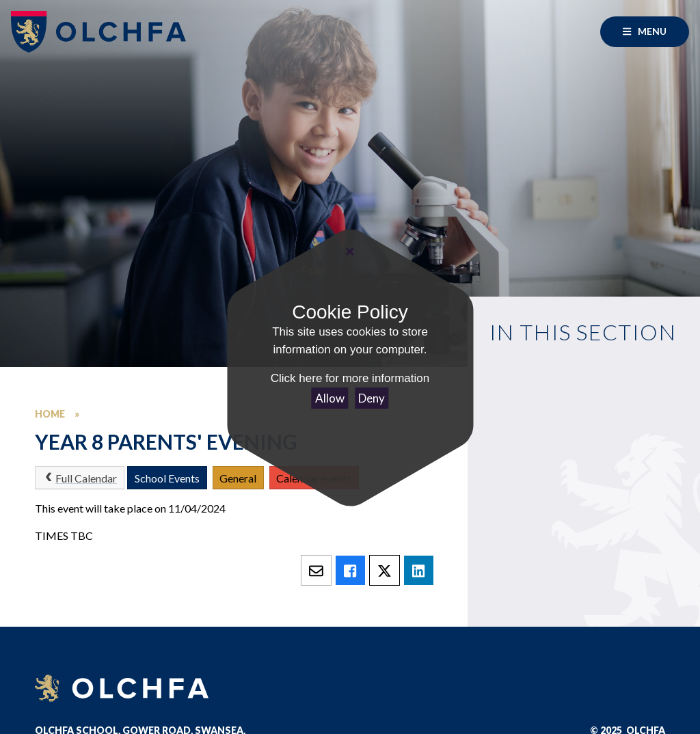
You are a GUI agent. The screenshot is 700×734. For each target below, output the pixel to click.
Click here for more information (350, 378)
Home (50, 414)
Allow (330, 398)
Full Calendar (80, 478)
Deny (372, 398)
